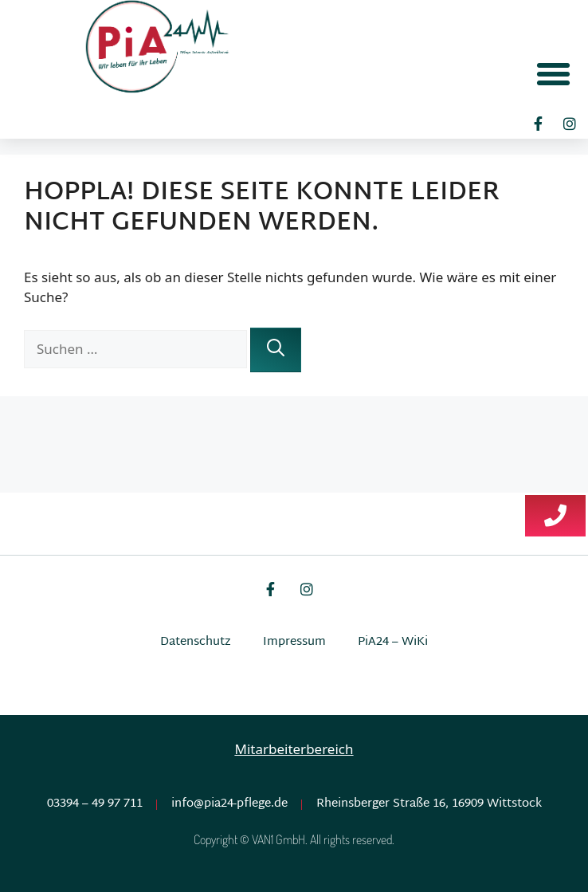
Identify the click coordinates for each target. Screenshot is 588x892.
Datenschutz (196, 642)
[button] (554, 73)
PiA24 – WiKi (393, 642)
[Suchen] (276, 350)
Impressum (294, 642)
